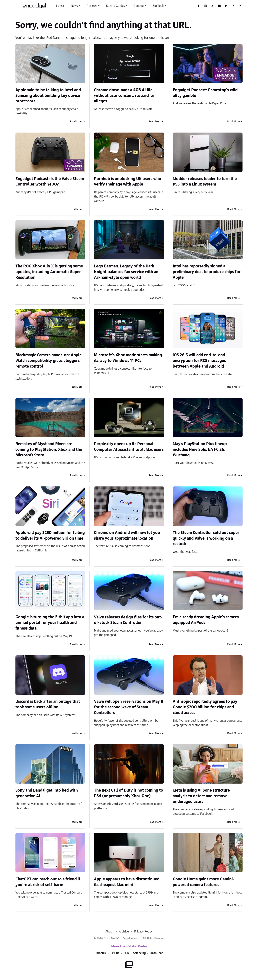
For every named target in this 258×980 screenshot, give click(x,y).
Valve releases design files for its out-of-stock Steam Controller (128, 620)
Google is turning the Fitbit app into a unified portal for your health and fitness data (50, 623)
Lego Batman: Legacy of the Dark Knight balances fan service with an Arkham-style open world (126, 272)
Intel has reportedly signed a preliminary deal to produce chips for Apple (207, 272)
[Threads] (233, 6)
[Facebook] (199, 6)
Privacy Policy (143, 932)
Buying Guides (115, 6)
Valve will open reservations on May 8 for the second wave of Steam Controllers (129, 707)
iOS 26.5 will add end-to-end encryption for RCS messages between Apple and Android (199, 361)
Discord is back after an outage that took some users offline (48, 704)
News (74, 6)
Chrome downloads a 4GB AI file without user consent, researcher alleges (124, 96)
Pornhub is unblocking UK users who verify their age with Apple (128, 182)
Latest (60, 6)
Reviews (92, 6)
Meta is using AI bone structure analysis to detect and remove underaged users (201, 796)
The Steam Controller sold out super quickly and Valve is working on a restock (206, 538)
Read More (76, 122)
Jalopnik (101, 953)
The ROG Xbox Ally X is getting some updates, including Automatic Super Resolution (49, 272)
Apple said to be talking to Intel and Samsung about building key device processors (48, 96)
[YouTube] (219, 6)
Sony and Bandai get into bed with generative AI (47, 793)
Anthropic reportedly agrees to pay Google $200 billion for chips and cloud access (205, 707)
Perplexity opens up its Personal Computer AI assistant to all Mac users (129, 447)
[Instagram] (205, 6)
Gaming (139, 6)
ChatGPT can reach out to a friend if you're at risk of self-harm (48, 882)
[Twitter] (212, 6)
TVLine (115, 953)
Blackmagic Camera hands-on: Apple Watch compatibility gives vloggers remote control (49, 361)
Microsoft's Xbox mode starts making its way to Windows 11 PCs (128, 358)
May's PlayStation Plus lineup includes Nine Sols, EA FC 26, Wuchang (200, 449)
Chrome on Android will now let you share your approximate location (127, 536)
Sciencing (139, 953)
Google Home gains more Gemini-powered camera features (204, 882)
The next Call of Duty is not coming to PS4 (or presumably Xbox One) (129, 793)
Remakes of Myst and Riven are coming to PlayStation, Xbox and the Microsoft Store (49, 449)
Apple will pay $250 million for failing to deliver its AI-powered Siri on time (50, 536)
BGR (126, 953)
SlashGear (156, 953)
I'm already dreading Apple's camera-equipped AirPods (207, 620)
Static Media (111, 938)
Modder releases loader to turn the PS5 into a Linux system (205, 182)
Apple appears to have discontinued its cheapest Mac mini (127, 882)
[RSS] (240, 6)
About (109, 932)
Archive (124, 932)
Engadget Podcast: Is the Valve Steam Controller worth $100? (50, 182)
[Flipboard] (226, 6)
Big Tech (158, 6)
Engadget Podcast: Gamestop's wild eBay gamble (205, 93)
